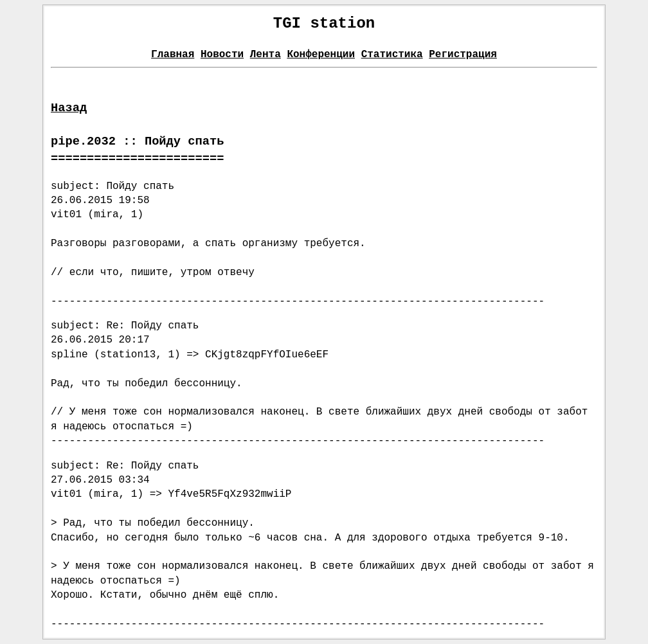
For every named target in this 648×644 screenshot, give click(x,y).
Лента (265, 55)
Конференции (321, 55)
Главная (173, 55)
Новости (222, 55)
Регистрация (463, 55)
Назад (69, 108)
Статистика (392, 55)
